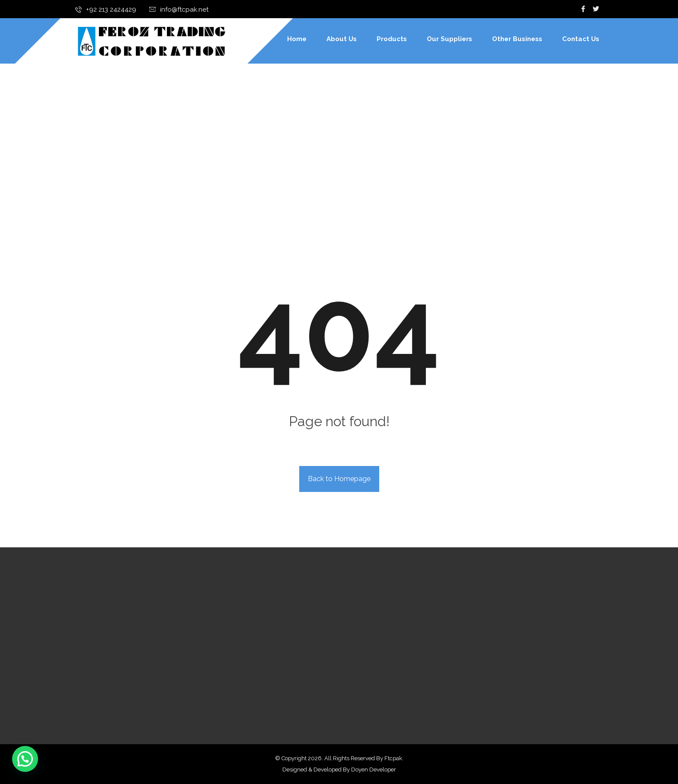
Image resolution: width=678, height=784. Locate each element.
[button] (25, 759)
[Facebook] (583, 9)
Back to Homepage (339, 479)
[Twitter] (596, 9)
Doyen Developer (374, 770)
